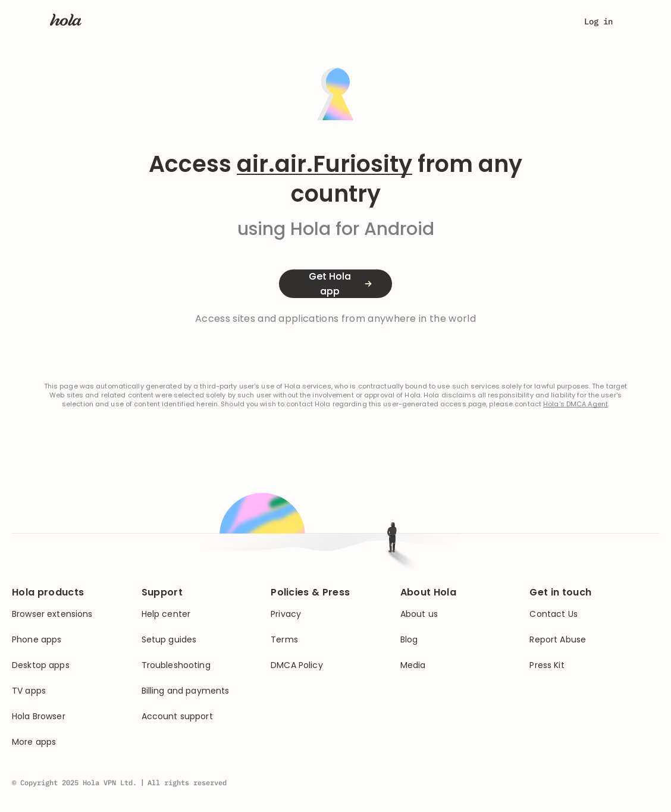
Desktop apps (41, 665)
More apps (34, 742)
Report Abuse (558, 640)
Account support (177, 717)
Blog (409, 640)
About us (419, 614)
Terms (284, 640)
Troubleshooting (176, 665)
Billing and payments (186, 691)
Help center (166, 614)
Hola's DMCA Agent (576, 404)
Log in (598, 21)
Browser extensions (52, 614)
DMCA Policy (297, 665)
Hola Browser (39, 717)
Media (413, 665)
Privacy (286, 614)
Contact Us (553, 614)
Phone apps (37, 640)
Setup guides (169, 640)
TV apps (29, 691)
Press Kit (547, 665)
